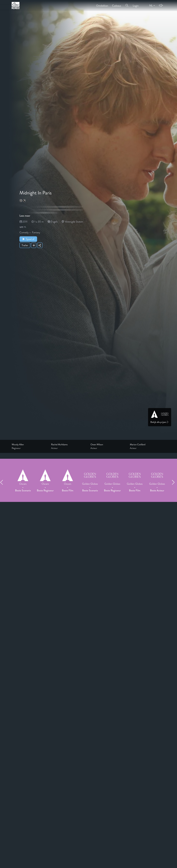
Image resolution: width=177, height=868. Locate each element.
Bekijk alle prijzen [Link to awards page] (160, 422)
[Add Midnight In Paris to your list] (34, 245)
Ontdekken (102, 4)
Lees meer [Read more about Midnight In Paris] (25, 216)
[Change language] (152, 5)
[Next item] (174, 482)
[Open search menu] (127, 4)
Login (136, 4)
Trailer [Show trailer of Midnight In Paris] (25, 245)
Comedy (24, 232)
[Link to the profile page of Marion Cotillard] (148, 445)
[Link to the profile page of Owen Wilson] (108, 445)
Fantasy (36, 232)
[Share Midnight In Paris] (40, 245)
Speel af (28, 239)
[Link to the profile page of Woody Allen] (29, 445)
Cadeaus (117, 4)
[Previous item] (3, 482)
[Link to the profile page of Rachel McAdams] (69, 445)
